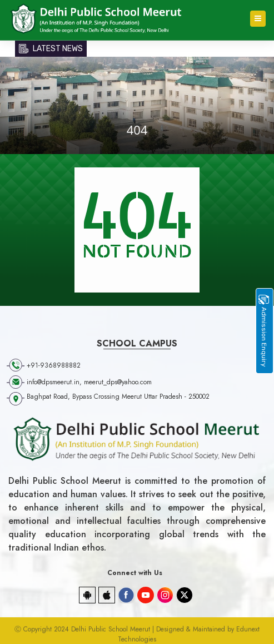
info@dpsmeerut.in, (55, 382)
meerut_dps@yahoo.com (118, 382)
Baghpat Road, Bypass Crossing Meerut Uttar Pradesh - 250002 (118, 397)
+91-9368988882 (54, 365)
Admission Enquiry (263, 331)
